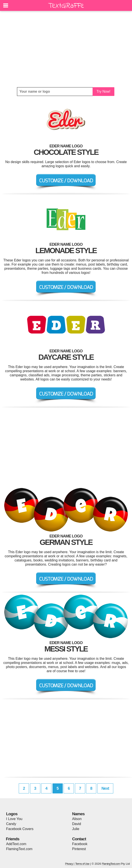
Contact (79, 839)
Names (78, 814)
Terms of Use (82, 864)
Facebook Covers (20, 829)
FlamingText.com (19, 849)
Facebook (80, 844)
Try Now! (103, 91)
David (77, 824)
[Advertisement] (66, 49)
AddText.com (16, 844)
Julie (76, 829)
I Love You (14, 819)
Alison (77, 819)
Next (105, 788)
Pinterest (79, 849)
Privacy (69, 864)
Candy (11, 824)
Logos (12, 814)
